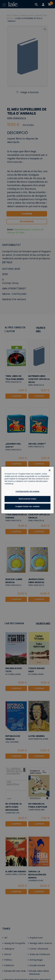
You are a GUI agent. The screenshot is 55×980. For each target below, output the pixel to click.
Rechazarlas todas (28, 499)
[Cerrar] (50, 470)
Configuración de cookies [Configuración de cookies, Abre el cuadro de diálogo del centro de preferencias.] (27, 491)
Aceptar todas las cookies (27, 506)
